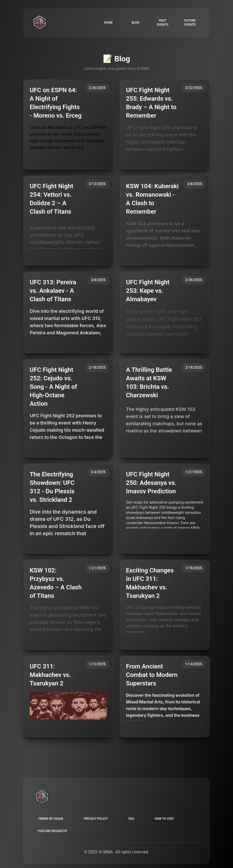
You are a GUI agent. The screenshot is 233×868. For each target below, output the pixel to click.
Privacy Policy (96, 819)
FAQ (131, 819)
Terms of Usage (51, 819)
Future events (190, 23)
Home (108, 23)
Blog (135, 23)
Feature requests (52, 831)
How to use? (164, 819)
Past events (163, 23)
